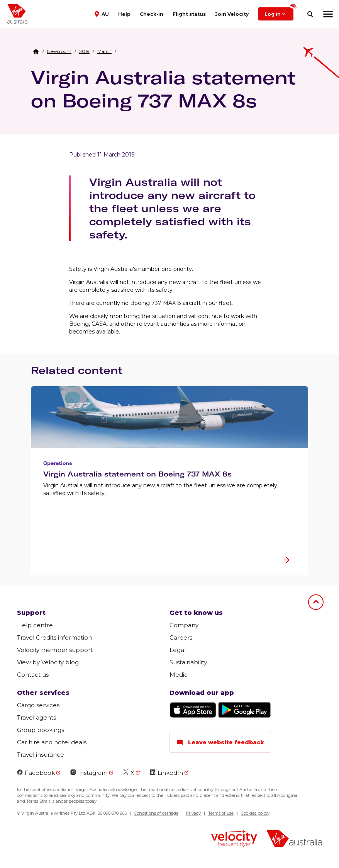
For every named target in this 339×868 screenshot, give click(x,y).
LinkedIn (166, 773)
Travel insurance (41, 755)
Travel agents (36, 717)
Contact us (33, 675)
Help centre (35, 625)
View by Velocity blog (48, 662)
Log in (279, 12)
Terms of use (221, 813)
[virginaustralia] (294, 839)
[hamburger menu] (328, 14)
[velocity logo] (234, 839)
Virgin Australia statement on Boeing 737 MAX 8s (163, 89)
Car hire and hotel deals (52, 742)
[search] (310, 14)
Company (184, 625)
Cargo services (38, 705)
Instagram (89, 773)
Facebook (36, 773)
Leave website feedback (220, 742)
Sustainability (188, 662)
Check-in (152, 14)
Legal (178, 650)
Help (124, 14)
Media (179, 675)
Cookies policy (255, 813)
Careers (181, 637)
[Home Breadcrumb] (36, 51)
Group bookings (41, 730)
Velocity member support (55, 650)
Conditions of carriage (156, 813)
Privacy (193, 813)
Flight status (189, 14)
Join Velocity (232, 14)
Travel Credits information (54, 637)
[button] (103, 14)
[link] (59, 51)
